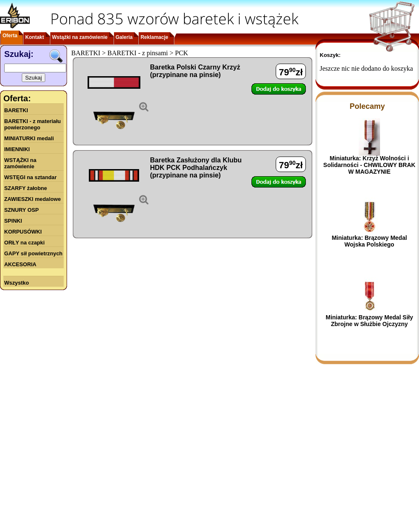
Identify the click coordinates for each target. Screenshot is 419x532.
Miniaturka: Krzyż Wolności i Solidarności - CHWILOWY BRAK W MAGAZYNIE (370, 165)
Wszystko (17, 283)
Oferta (10, 36)
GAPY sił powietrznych (33, 253)
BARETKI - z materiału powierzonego (32, 124)
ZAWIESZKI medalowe (32, 199)
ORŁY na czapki (24, 243)
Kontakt (35, 37)
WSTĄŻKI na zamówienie (20, 163)
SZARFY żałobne (26, 188)
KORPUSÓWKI (23, 232)
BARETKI (16, 110)
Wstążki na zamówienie (80, 37)
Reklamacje (154, 37)
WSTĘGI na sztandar (30, 177)
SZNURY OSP (22, 210)
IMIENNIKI (17, 149)
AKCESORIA (20, 264)
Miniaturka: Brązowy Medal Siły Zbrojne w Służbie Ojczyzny (369, 321)
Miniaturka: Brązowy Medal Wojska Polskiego (370, 241)
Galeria (124, 37)
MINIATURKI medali (29, 138)
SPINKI (13, 221)
